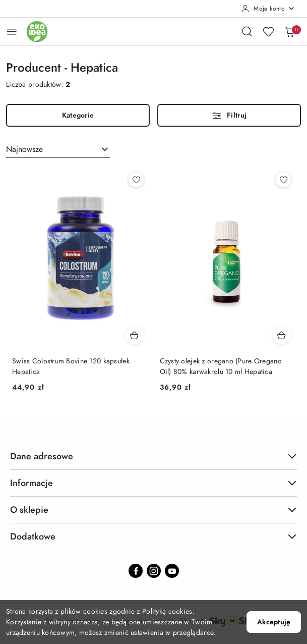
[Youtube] (172, 571)
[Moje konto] (268, 9)
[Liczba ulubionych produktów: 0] (268, 31)
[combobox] (58, 149)
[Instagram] (154, 571)
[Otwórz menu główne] (12, 32)
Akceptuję (274, 622)
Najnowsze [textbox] (24, 149)
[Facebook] (136, 571)
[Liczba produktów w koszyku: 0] (289, 31)
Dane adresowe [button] (154, 456)
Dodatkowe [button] (154, 536)
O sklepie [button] (154, 509)
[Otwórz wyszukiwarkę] (247, 31)
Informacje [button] (154, 483)
